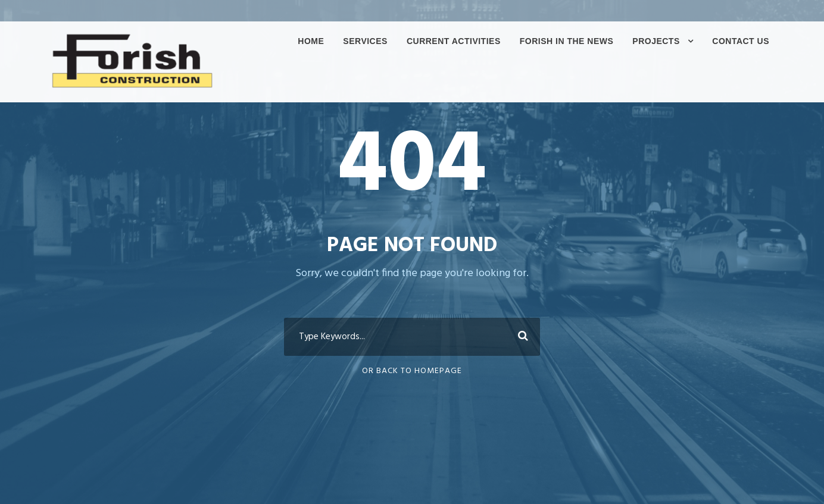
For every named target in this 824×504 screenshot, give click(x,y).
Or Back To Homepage (412, 371)
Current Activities (454, 41)
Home (311, 41)
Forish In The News (567, 41)
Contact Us (741, 41)
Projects (656, 41)
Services (365, 41)
